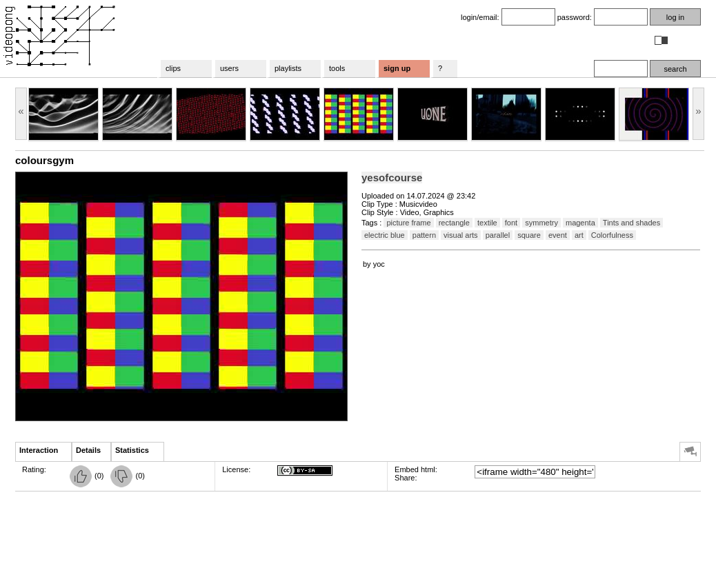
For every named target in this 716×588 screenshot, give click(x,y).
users (229, 68)
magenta (580, 223)
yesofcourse (392, 178)
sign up (397, 68)
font (511, 223)
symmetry (541, 223)
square (529, 235)
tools (337, 68)
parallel (498, 235)
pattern (424, 235)
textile (487, 223)
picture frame (408, 223)
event (558, 235)
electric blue (385, 235)
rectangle (454, 223)
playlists (288, 68)
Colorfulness (612, 235)
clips (173, 68)
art (579, 235)
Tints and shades (632, 223)
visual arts (461, 235)
